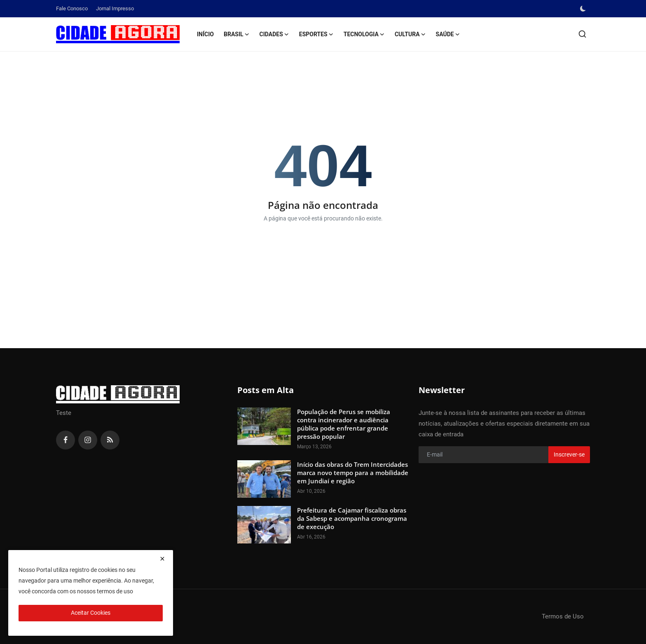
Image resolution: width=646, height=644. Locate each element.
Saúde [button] (448, 34)
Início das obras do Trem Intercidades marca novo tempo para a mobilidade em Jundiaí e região (353, 473)
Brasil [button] (237, 34)
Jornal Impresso (115, 8)
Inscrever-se (569, 454)
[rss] (110, 440)
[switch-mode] (584, 9)
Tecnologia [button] (364, 34)
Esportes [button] (316, 34)
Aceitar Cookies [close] (91, 613)
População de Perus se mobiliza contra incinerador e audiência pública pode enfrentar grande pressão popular (344, 424)
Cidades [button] (274, 34)
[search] (582, 34)
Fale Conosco (72, 8)
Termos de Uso (563, 616)
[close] (162, 559)
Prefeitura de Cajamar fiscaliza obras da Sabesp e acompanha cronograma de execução (352, 518)
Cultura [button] (410, 34)
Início (205, 34)
